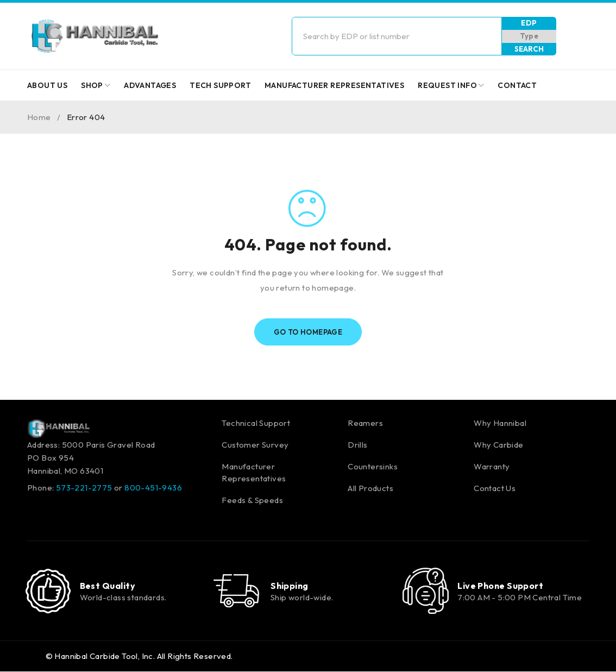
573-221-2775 (84, 488)
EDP (529, 23)
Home (39, 117)
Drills (357, 445)
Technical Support (256, 423)
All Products (370, 488)
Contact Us (495, 488)
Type (529, 36)
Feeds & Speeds (252, 500)
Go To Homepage (308, 332)
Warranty (492, 466)
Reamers (365, 423)
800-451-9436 (153, 488)
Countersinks (373, 466)
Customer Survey (255, 445)
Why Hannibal (500, 423)
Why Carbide (498, 445)
